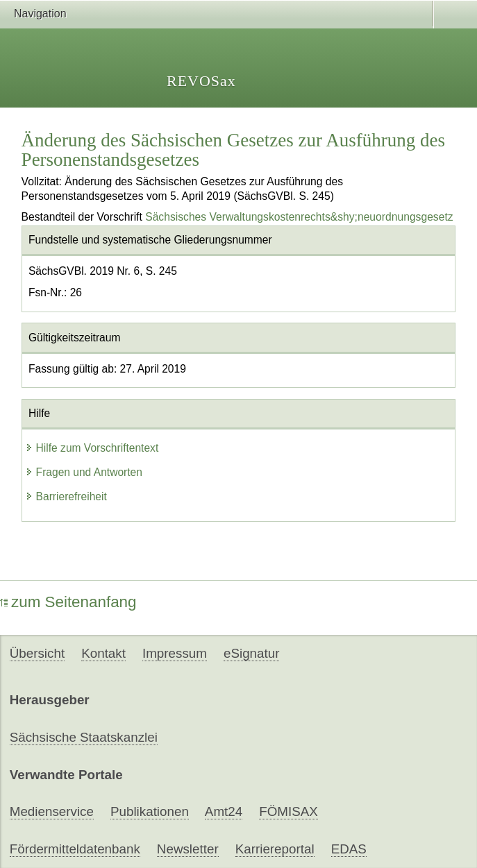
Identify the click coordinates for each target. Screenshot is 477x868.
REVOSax (201, 81)
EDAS (349, 849)
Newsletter (188, 849)
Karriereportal (275, 849)
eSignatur (251, 653)
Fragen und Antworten (84, 472)
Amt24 (224, 811)
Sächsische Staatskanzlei (84, 737)
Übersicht (37, 653)
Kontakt (103, 653)
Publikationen (150, 811)
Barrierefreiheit (66, 496)
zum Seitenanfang (68, 602)
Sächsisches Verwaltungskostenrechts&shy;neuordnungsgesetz (299, 217)
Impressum (175, 653)
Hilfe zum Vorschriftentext (92, 448)
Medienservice (52, 811)
